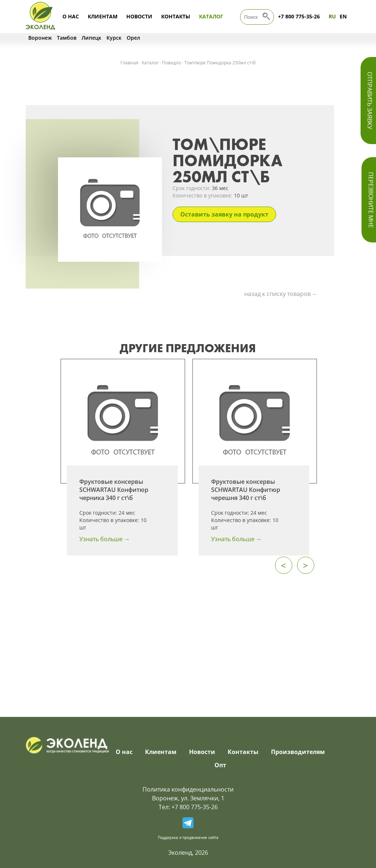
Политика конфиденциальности (188, 789)
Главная (129, 63)
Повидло (171, 63)
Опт (220, 765)
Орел (133, 38)
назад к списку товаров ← (281, 294)
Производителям (298, 752)
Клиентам (103, 16)
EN (343, 16)
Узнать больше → (105, 539)
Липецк (91, 38)
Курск (114, 38)
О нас (71, 16)
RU (332, 16)
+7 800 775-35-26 (299, 16)
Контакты (176, 16)
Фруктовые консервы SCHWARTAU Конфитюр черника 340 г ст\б (114, 490)
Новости (139, 16)
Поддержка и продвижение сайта (188, 837)
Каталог (211, 16)
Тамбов (67, 38)
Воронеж (40, 38)
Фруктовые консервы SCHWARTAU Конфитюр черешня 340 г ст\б (246, 490)
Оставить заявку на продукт (224, 214)
